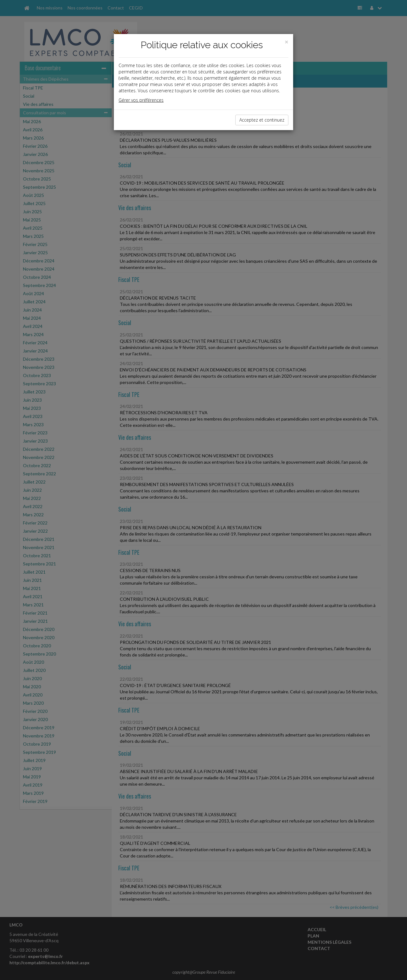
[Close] (287, 42)
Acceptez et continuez (262, 120)
